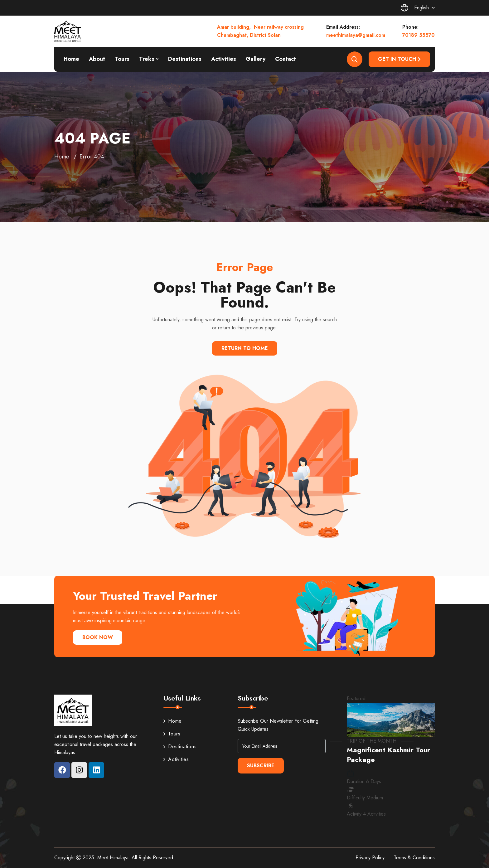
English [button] (415, 8)
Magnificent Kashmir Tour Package (388, 755)
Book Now (98, 637)
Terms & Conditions (414, 858)
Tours (122, 59)
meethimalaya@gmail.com (356, 35)
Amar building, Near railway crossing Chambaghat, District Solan (260, 31)
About (97, 59)
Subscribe (261, 766)
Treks (147, 59)
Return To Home (245, 348)
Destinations (185, 59)
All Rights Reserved (152, 858)
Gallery (256, 59)
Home (71, 59)
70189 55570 (419, 35)
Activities (224, 59)
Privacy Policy (370, 858)
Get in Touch (399, 59)
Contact (286, 59)
